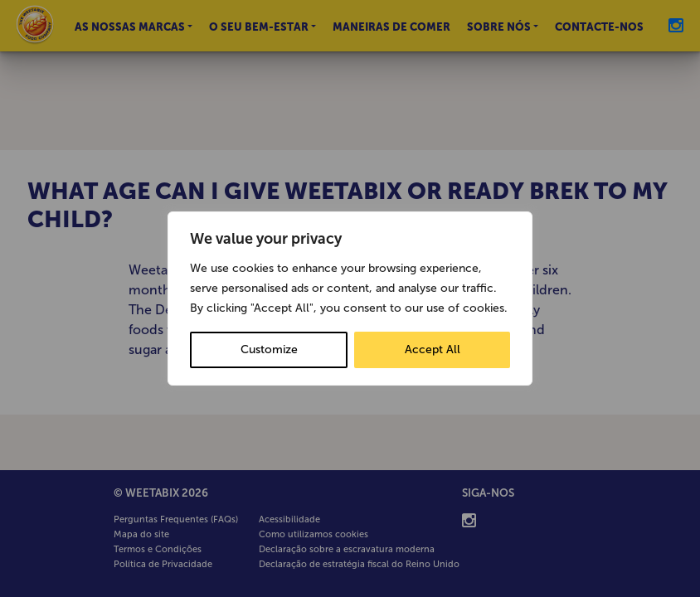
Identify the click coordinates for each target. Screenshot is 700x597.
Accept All (433, 349)
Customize (269, 349)
